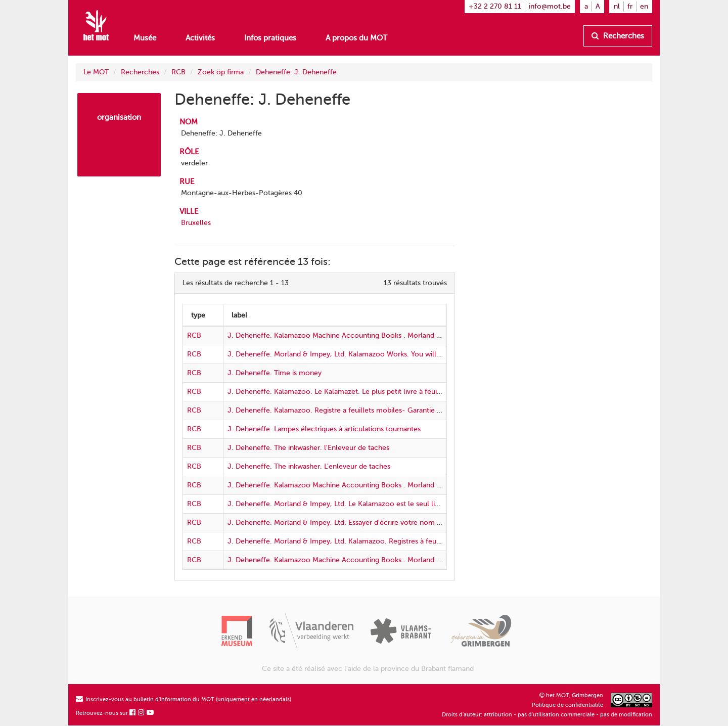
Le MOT (96, 72)
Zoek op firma (221, 72)
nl (617, 6)
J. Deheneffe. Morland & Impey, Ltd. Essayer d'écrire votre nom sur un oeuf (351, 523)
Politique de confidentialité (567, 705)
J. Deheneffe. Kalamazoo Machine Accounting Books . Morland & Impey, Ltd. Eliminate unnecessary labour (402, 335)
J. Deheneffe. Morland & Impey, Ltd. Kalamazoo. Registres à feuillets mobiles (353, 541)
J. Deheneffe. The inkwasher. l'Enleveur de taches (308, 448)
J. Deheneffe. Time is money (275, 373)
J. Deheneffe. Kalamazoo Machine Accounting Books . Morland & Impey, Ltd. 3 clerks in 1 (374, 560)
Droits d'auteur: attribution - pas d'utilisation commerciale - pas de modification (547, 715)
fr (630, 6)
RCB (178, 72)
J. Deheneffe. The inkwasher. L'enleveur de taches (309, 466)
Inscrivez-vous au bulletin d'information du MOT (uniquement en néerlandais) (184, 699)
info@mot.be (550, 6)
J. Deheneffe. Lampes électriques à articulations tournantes (324, 429)
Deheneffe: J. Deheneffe (296, 72)
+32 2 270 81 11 (495, 6)
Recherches (618, 36)
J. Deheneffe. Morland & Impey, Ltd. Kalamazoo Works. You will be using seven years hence (377, 354)
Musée (145, 38)
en (644, 6)
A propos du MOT (356, 38)
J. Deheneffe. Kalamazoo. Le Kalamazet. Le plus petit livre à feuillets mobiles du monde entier (381, 392)
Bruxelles (196, 223)
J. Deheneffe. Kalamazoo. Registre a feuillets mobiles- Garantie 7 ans (340, 410)
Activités (200, 38)
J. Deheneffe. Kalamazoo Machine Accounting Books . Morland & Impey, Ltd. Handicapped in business (394, 485)
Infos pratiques (270, 38)
